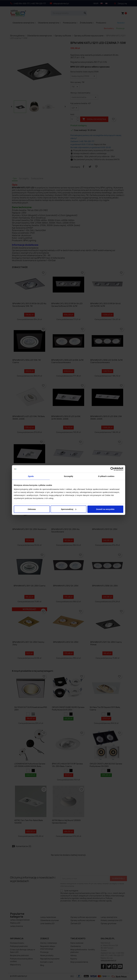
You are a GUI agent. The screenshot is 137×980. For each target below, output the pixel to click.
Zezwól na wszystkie (105, 509)
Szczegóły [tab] (68, 476)
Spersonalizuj (69, 509)
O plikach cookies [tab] (106, 476)
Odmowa (32, 509)
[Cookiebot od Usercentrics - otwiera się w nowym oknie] (112, 469)
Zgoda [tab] (31, 476)
